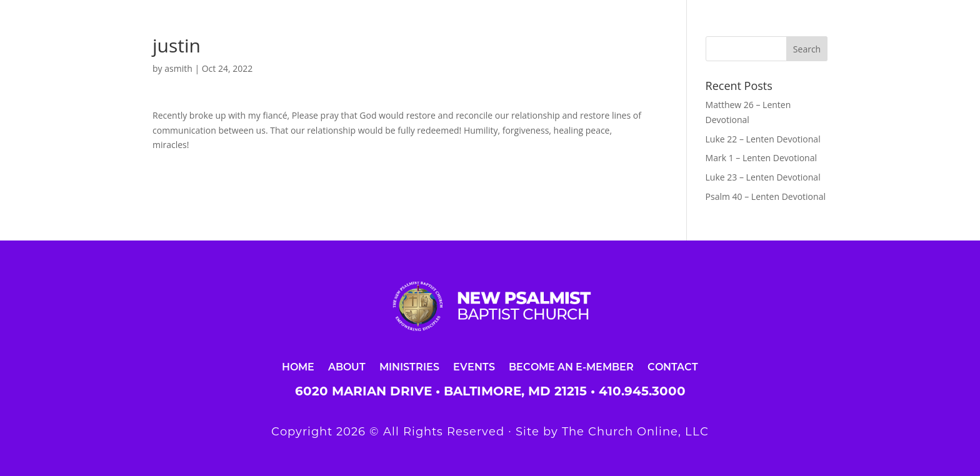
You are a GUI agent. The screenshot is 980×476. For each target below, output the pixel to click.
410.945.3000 (642, 391)
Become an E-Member (571, 366)
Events (474, 366)
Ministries (409, 366)
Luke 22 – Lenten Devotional (763, 139)
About (347, 366)
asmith (178, 68)
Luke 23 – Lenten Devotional (763, 177)
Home (298, 366)
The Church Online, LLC (635, 432)
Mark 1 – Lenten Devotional (761, 158)
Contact (673, 366)
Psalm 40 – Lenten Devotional (766, 196)
